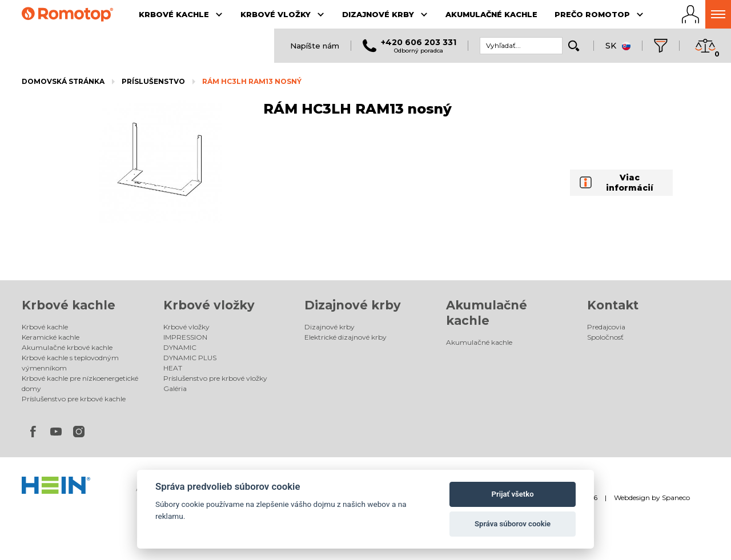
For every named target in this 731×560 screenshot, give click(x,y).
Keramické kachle (51, 337)
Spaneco (676, 497)
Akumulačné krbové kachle (67, 347)
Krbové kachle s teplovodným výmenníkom (70, 363)
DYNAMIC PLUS (190, 358)
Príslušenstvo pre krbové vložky (215, 378)
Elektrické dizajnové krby (346, 337)
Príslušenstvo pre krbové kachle (74, 399)
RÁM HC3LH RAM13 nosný (252, 81)
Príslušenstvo (153, 81)
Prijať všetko (513, 494)
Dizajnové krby (353, 305)
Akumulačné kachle (479, 342)
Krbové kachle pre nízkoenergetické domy (80, 383)
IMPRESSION (185, 337)
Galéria (175, 388)
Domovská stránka (63, 81)
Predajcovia (606, 327)
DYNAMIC (180, 347)
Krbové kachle (69, 305)
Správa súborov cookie (513, 524)
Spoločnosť (605, 337)
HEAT (173, 368)
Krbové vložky (209, 305)
